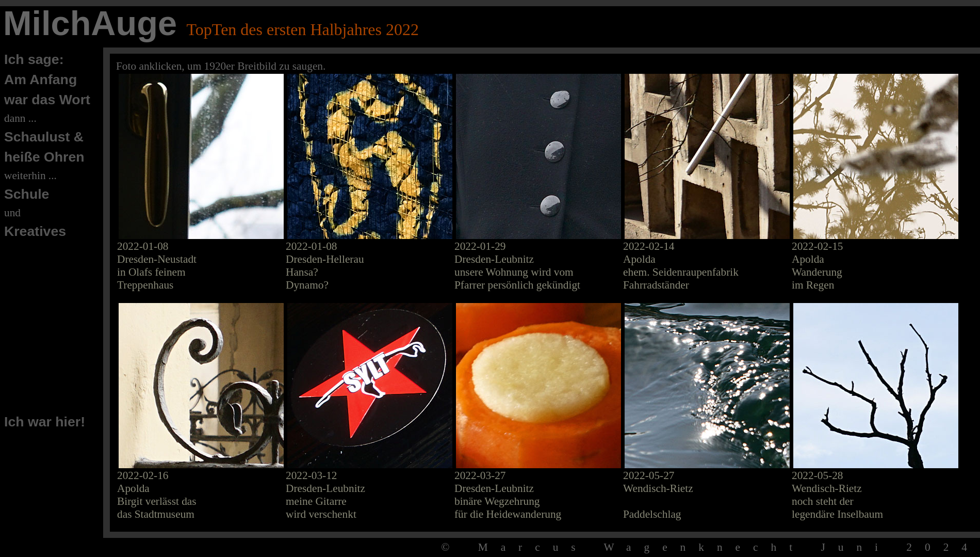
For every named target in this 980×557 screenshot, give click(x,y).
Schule (27, 194)
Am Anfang (40, 79)
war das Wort (47, 100)
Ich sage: (34, 59)
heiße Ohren (44, 157)
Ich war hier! (45, 422)
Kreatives (35, 231)
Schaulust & (44, 137)
